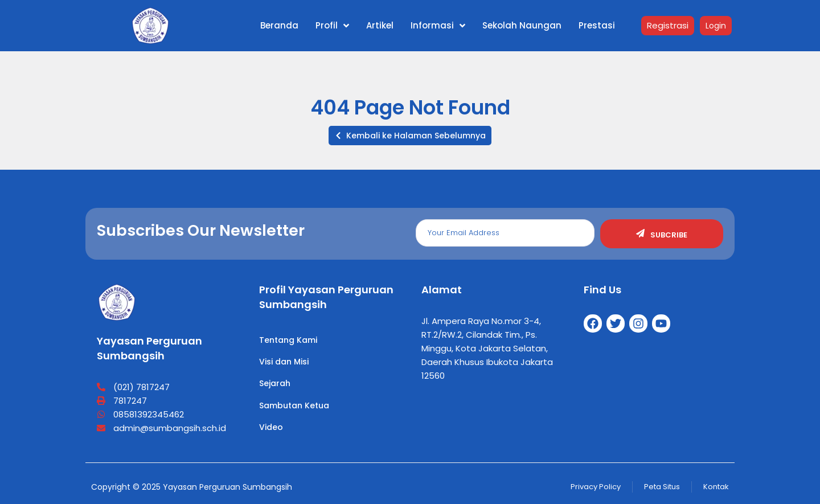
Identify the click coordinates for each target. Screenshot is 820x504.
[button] (410, 136)
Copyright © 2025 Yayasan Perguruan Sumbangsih (192, 487)
